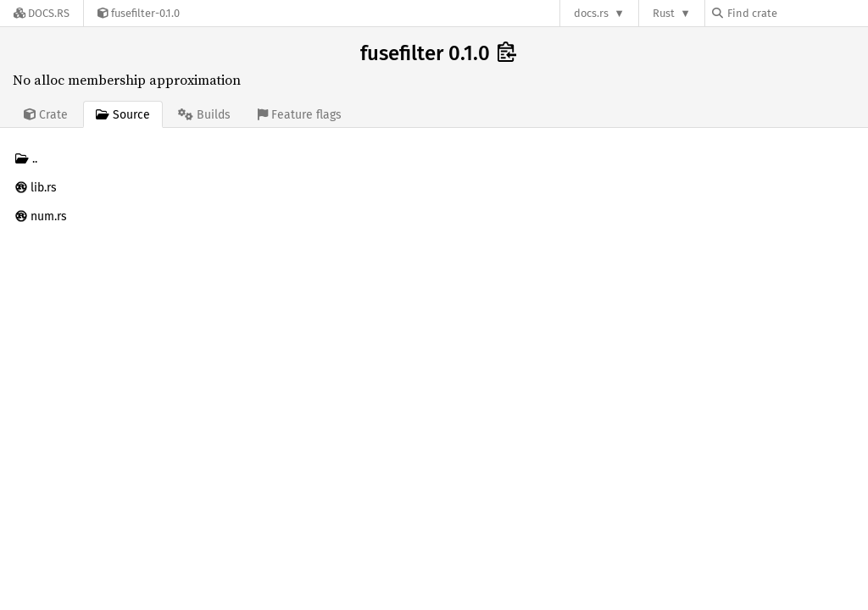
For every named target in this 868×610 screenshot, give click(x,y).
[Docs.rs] (42, 13)
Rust (664, 13)
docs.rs (591, 13)
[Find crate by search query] (797, 13)
